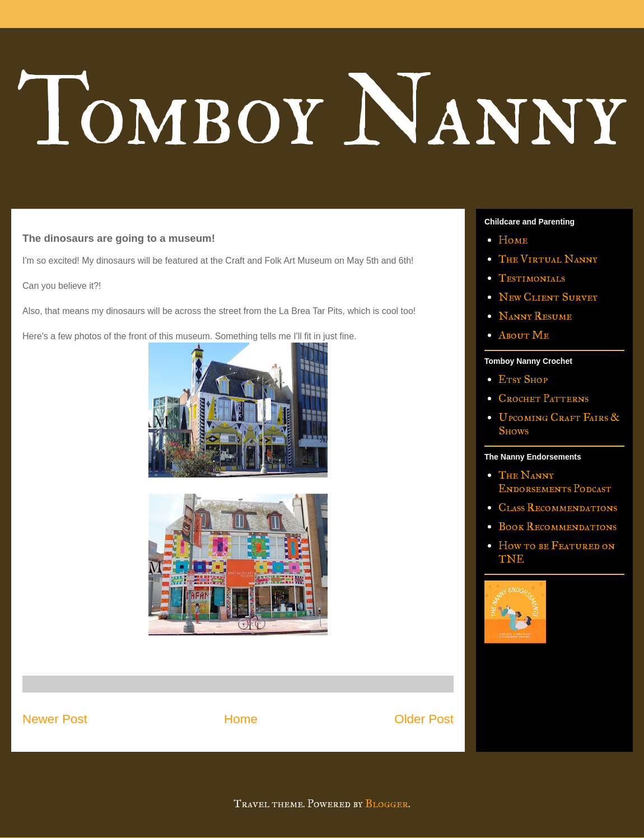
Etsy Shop (523, 379)
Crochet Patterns (543, 398)
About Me (524, 335)
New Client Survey (548, 297)
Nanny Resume (535, 316)
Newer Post (55, 719)
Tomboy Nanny (321, 113)
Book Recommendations (557, 526)
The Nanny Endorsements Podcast (555, 481)
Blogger (387, 803)
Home (241, 719)
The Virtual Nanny (548, 259)
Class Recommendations (558, 507)
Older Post (424, 719)
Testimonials (532, 278)
